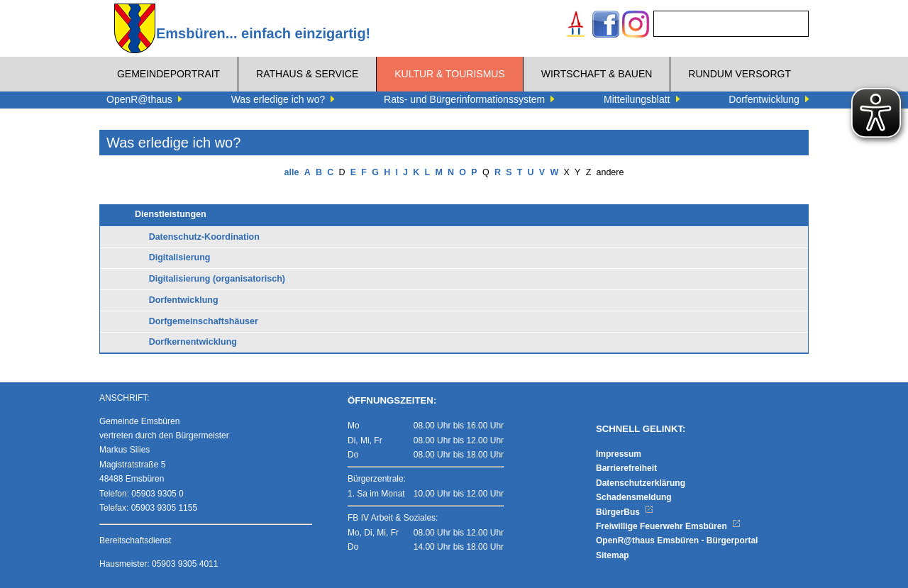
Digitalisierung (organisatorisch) (217, 279)
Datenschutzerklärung (641, 483)
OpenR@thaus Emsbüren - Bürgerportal (677, 540)
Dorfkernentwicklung (193, 342)
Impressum (619, 454)
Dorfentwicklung (184, 300)
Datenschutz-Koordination (204, 237)
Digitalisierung (180, 257)
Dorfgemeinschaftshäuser (204, 321)
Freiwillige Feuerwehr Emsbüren (668, 526)
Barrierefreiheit (626, 468)
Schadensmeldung (634, 497)
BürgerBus (625, 512)
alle (292, 172)
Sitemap (613, 555)
